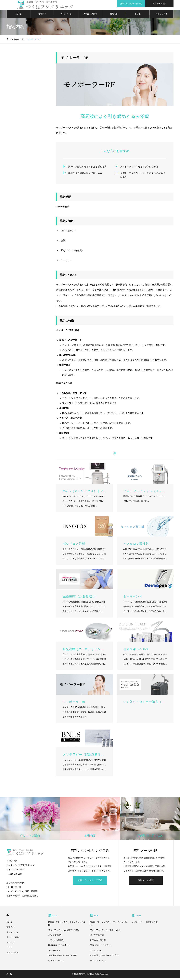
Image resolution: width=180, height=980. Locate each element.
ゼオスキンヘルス (56, 962)
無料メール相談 (146, 882)
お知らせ (114, 16)
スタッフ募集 (161, 16)
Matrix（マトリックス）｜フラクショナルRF (67, 925)
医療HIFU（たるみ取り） (60, 947)
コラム (138, 16)
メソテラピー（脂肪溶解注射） (146, 924)
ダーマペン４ (54, 952)
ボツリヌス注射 (55, 937)
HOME (19, 16)
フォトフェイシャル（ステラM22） (64, 932)
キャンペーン (66, 16)
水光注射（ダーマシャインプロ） (63, 957)
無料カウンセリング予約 (90, 882)
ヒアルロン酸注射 (56, 942)
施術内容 (42, 16)
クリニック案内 (90, 16)
